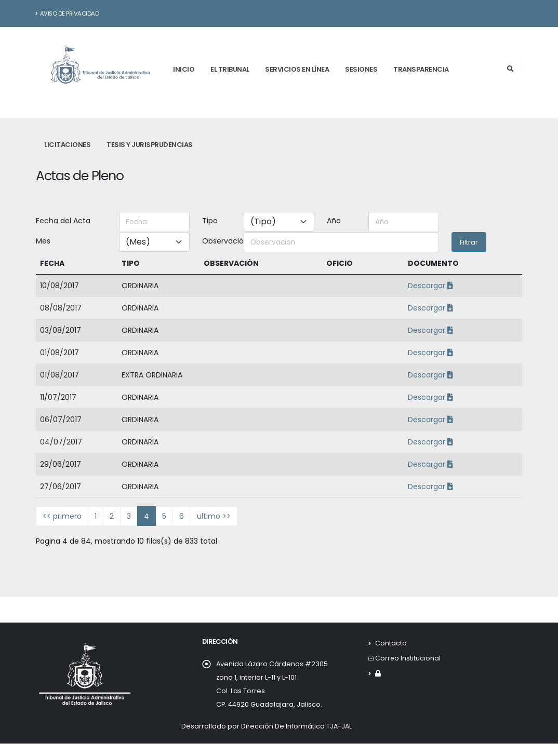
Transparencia (421, 69)
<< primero (62, 516)
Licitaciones (67, 145)
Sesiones (361, 69)
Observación (220, 241)
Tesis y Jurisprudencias (150, 145)
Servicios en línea (297, 69)
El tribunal (230, 69)
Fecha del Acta (63, 221)
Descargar (430, 286)
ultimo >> (214, 516)
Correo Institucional (408, 658)
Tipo (210, 221)
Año (334, 221)
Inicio (184, 69)
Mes (43, 241)
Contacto (391, 643)
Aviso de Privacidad (67, 14)
